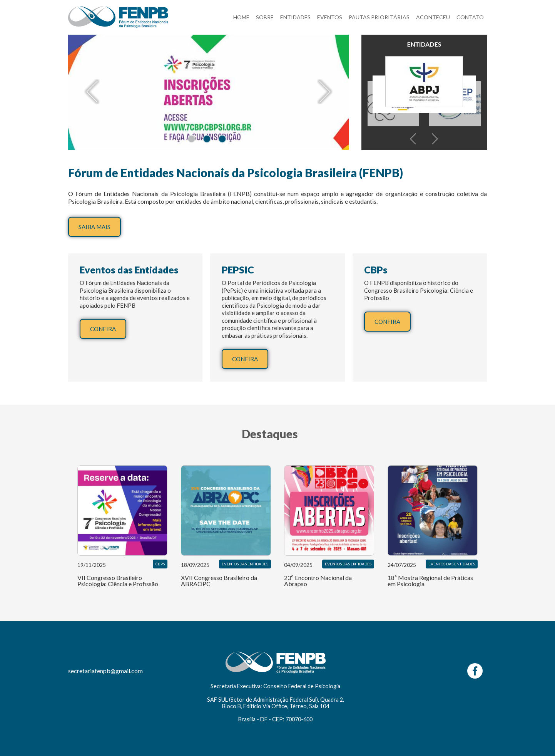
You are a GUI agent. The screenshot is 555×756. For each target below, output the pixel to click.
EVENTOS (330, 17)
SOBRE (265, 17)
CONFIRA (103, 329)
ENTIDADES (295, 17)
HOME (241, 17)
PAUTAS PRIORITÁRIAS (379, 17)
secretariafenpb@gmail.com (105, 671)
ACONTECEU (433, 17)
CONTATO (470, 17)
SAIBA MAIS (94, 227)
